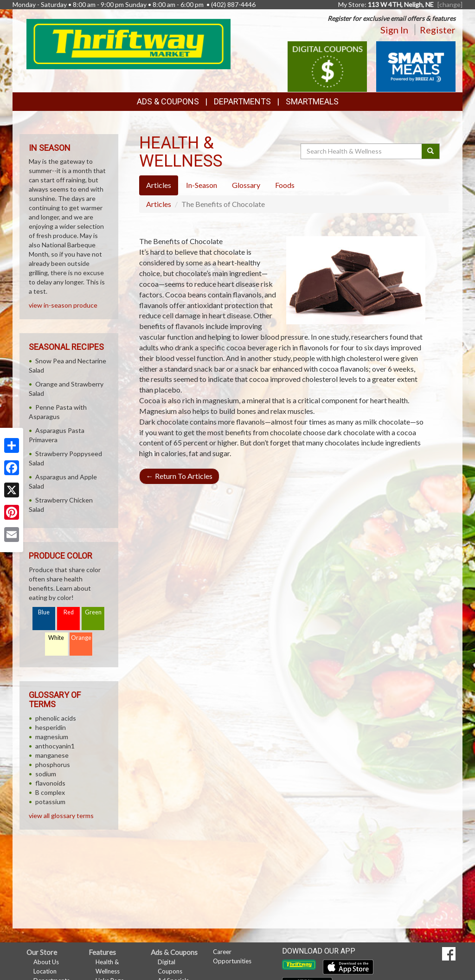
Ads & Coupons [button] (168, 101)
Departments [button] (242, 101)
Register (438, 30)
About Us (46, 962)
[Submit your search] (431, 151)
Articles (159, 204)
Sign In (394, 30)
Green (93, 612)
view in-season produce (63, 305)
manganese (52, 755)
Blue (44, 612)
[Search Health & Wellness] (362, 151)
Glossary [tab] (246, 185)
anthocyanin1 (55, 746)
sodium (46, 774)
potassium (50, 802)
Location (45, 971)
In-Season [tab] (202, 185)
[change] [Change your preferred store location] (450, 4)
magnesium (52, 737)
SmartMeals (312, 101)
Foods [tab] (285, 185)
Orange (81, 638)
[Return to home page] (128, 43)
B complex (50, 792)
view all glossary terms (61, 816)
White (56, 638)
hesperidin (51, 727)
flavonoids (50, 783)
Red (69, 612)
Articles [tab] (159, 185)
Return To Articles (179, 476)
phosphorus (53, 764)
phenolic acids (56, 718)
